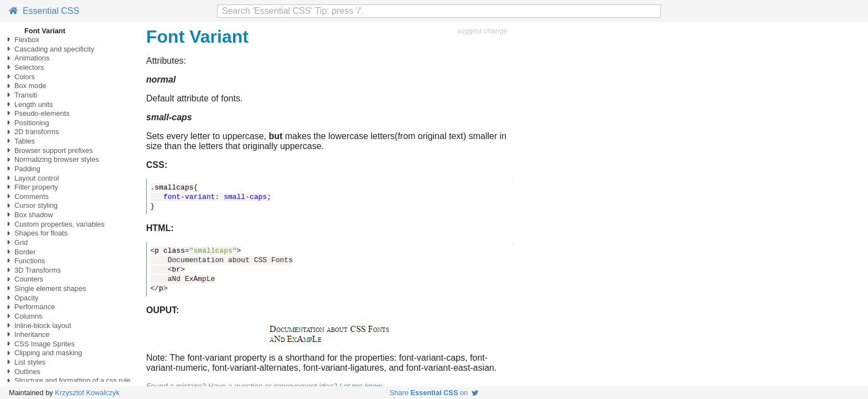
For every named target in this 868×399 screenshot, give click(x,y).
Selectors (29, 67)
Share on (434, 393)
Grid (21, 242)
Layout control (37, 178)
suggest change (482, 31)
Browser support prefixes (54, 150)
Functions (30, 261)
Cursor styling (36, 205)
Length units (34, 104)
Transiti (26, 95)
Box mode (30, 86)
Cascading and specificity (54, 49)
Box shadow (34, 215)
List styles (30, 362)
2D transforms (37, 132)
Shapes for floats (41, 233)
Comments (32, 196)
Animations (32, 58)
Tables (25, 141)
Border (25, 252)
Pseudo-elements (42, 113)
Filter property (36, 187)
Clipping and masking (48, 353)
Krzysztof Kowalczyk (87, 393)
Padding (27, 169)
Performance (35, 307)
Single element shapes (50, 288)
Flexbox (27, 40)
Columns (29, 316)
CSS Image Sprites (45, 344)
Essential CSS (44, 11)
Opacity (26, 298)
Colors (25, 77)
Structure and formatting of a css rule (73, 380)
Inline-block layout (43, 326)
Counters (29, 279)
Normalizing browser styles (57, 159)
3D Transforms (38, 270)
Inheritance (32, 334)
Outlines (27, 372)
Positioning (32, 123)
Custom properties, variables (60, 224)
